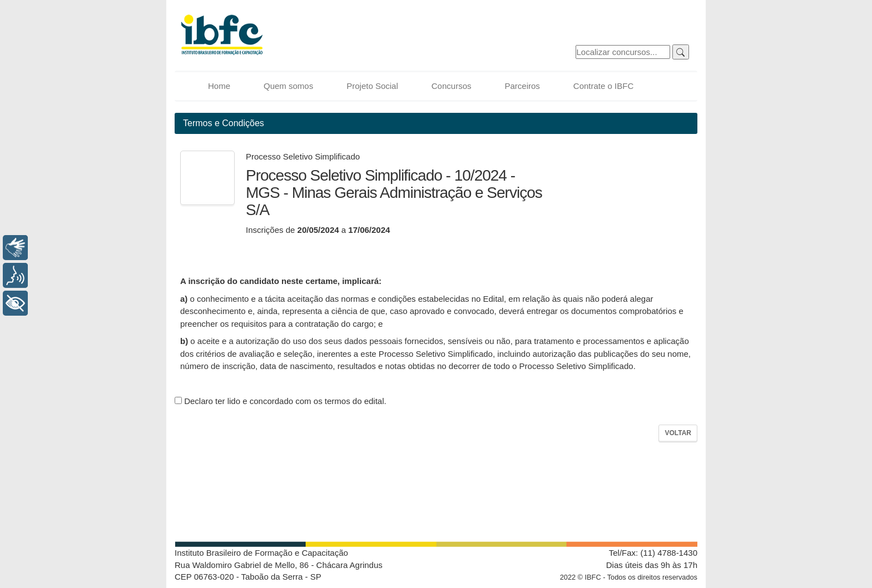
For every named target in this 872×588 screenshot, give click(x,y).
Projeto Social (372, 86)
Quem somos (288, 86)
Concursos (452, 86)
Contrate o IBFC (603, 86)
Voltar (678, 433)
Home (219, 86)
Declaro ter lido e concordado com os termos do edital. (281, 401)
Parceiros (522, 86)
